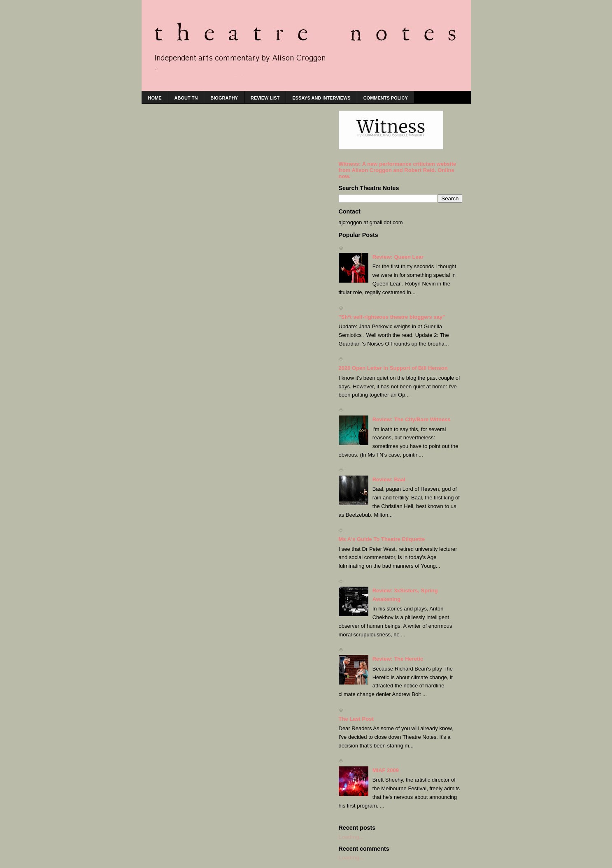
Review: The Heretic (398, 659)
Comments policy (386, 98)
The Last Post (356, 719)
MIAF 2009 (386, 770)
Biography (224, 98)
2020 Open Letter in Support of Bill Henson (393, 368)
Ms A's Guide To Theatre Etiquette (382, 539)
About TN (186, 98)
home (155, 98)
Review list (265, 98)
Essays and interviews (321, 98)
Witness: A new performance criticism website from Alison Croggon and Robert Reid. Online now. (398, 170)
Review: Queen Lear (398, 257)
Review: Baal (389, 479)
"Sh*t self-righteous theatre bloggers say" (392, 317)
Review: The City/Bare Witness (412, 419)
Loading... (351, 837)
